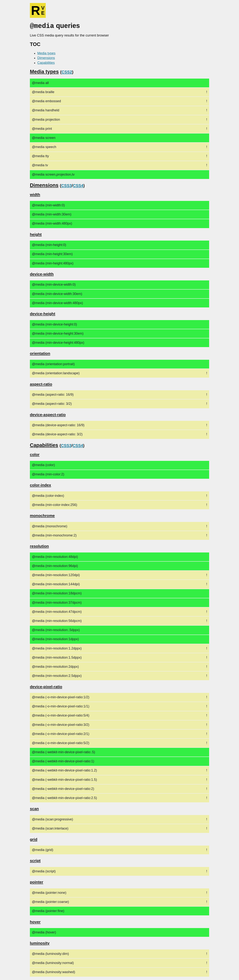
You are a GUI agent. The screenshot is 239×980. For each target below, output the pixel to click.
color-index (40, 485)
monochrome (42, 515)
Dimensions (46, 58)
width (35, 194)
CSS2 (67, 72)
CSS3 (66, 185)
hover (35, 921)
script (35, 860)
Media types (46, 53)
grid (34, 839)
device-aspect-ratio (48, 414)
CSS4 (78, 185)
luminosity (40, 943)
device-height (43, 313)
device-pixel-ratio (46, 686)
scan (34, 808)
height (36, 234)
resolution (39, 546)
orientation (40, 353)
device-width (42, 274)
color (35, 454)
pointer (37, 882)
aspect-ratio (41, 384)
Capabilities (46, 62)
